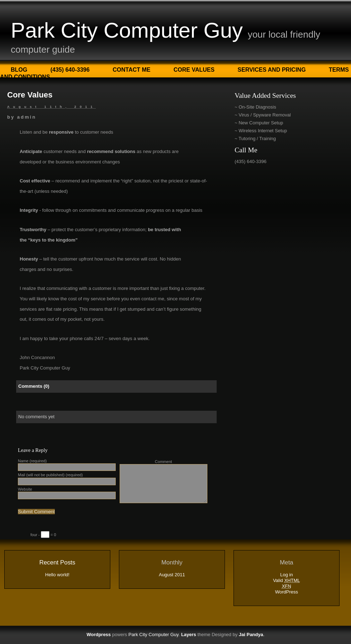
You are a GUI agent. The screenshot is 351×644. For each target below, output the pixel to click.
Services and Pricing (271, 70)
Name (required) (32, 461)
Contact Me (132, 70)
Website (25, 489)
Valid (287, 580)
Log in (286, 575)
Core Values (194, 70)
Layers (189, 635)
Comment (163, 462)
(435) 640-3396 (70, 70)
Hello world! (57, 575)
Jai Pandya (251, 635)
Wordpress (99, 635)
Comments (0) (34, 386)
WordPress (287, 592)
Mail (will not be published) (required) (50, 475)
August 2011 (172, 575)
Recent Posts (57, 562)
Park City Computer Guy (127, 30)
